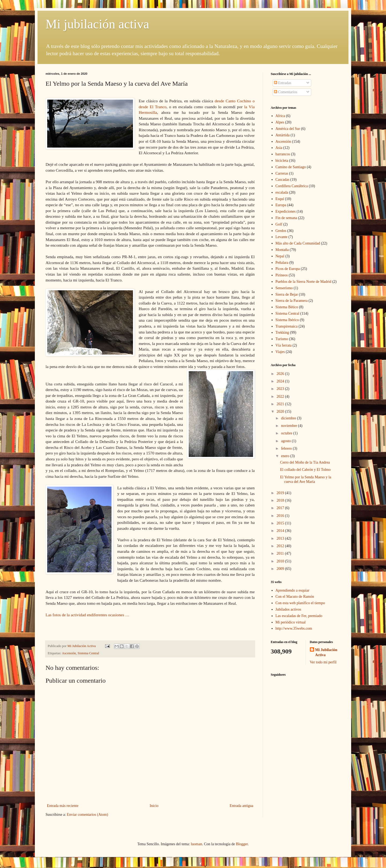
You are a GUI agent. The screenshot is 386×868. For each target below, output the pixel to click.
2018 (281, 500)
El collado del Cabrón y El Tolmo (305, 470)
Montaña (282, 250)
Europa (281, 205)
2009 (281, 569)
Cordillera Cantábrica (292, 186)
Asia (279, 148)
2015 (281, 523)
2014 (281, 531)
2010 (281, 561)
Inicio (154, 806)
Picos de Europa (288, 269)
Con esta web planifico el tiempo (300, 603)
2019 (281, 493)
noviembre (289, 426)
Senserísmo (284, 288)
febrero (287, 448)
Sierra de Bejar (287, 294)
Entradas (283, 83)
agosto (286, 441)
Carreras (282, 173)
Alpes (280, 122)
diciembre (289, 418)
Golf (279, 224)
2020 (281, 412)
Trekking (282, 332)
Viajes (280, 352)
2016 (281, 516)
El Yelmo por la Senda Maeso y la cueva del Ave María (306, 479)
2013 (281, 538)
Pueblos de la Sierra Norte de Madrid (303, 282)
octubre (287, 433)
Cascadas (283, 180)
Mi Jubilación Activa (326, 653)
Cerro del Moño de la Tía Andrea (305, 462)
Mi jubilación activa (97, 24)
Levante (282, 237)
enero (286, 456)
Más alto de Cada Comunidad (298, 243)
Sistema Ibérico (287, 320)
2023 (281, 389)
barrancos (283, 154)
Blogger (242, 844)
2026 (281, 374)
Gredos (281, 231)
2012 (281, 546)
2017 (281, 508)
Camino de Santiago (291, 167)
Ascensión (69, 653)
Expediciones (286, 211)
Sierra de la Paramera (292, 301)
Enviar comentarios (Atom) (87, 815)
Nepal (280, 256)
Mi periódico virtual (291, 622)
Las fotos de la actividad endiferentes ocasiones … (89, 615)
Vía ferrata (284, 345)
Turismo (282, 339)
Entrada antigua (242, 806)
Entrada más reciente (63, 806)
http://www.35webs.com (294, 628)
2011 (281, 553)
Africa (280, 116)
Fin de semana (286, 218)
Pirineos (282, 275)
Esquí (280, 199)
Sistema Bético (287, 307)
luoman (196, 844)
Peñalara (282, 263)
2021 (281, 404)
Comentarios (286, 92)
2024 (281, 381)
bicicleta (282, 161)
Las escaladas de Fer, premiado (299, 616)
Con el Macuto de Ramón (295, 597)
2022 (281, 397)
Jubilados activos (288, 609)
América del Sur (288, 129)
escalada (282, 192)
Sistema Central (88, 653)
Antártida (283, 135)
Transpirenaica (287, 326)
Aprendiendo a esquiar (293, 590)
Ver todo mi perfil (323, 662)
